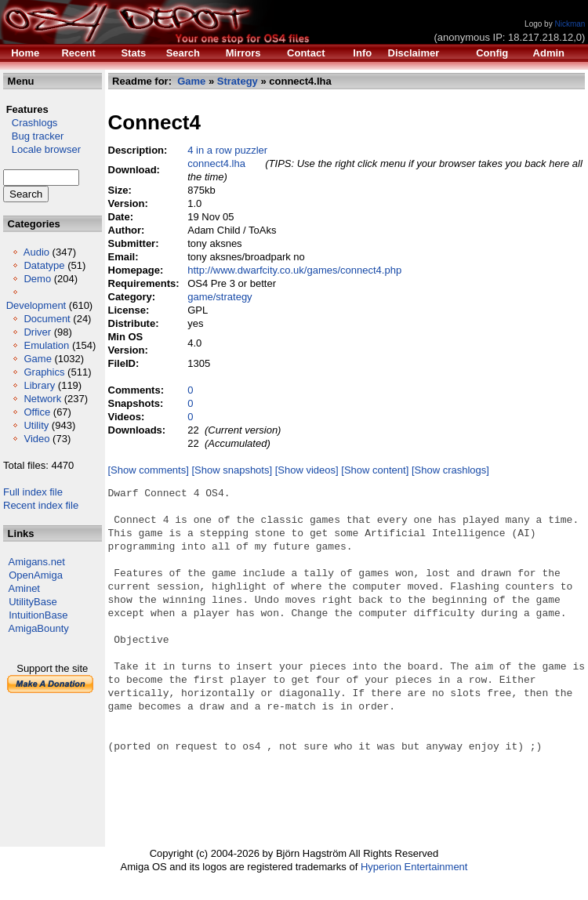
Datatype (44, 265)
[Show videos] (307, 470)
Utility (36, 425)
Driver (37, 332)
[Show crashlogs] (450, 470)
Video (36, 439)
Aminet (24, 588)
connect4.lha (216, 163)
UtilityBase (33, 602)
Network (42, 399)
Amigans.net (37, 562)
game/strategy (220, 297)
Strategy (238, 81)
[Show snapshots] (232, 470)
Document (47, 319)
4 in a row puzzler (227, 150)
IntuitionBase (38, 615)
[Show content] (375, 470)
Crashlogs (30, 123)
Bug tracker (33, 136)
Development (36, 305)
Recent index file (41, 505)
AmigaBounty (39, 628)
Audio (36, 252)
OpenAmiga (36, 575)
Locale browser (42, 149)
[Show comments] (149, 470)
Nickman (570, 24)
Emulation (46, 345)
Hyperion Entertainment (414, 867)
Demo (37, 279)
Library (39, 385)
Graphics (44, 372)
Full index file (33, 492)
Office (37, 412)
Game (37, 359)
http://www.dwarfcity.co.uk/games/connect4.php (294, 270)
